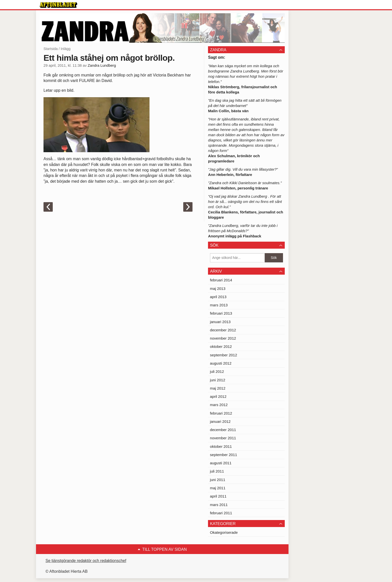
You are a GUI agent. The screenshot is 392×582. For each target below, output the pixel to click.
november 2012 (223, 338)
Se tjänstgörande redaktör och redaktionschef (86, 561)
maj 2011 (218, 488)
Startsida (51, 49)
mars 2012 (219, 405)
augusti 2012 (221, 363)
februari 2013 (221, 313)
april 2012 (218, 396)
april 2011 (218, 496)
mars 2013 (219, 305)
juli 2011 (217, 471)
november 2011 (223, 438)
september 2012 (223, 355)
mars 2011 (219, 505)
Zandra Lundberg (102, 65)
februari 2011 (221, 513)
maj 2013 (218, 289)
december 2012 (223, 330)
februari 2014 (221, 280)
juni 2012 (218, 380)
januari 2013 (220, 322)
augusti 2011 (221, 463)
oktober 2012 (221, 346)
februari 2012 (221, 413)
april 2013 (218, 297)
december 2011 (223, 430)
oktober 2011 (221, 446)
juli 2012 (217, 371)
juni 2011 (218, 480)
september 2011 (223, 455)
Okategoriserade (224, 532)
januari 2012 (220, 421)
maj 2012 (218, 388)
